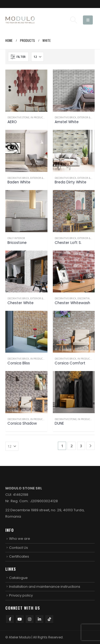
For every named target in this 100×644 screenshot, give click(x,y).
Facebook (10, 619)
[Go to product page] (26, 91)
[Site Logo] (20, 20)
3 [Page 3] (81, 446)
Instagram (30, 619)
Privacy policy (21, 595)
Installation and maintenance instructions (45, 587)
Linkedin (39, 619)
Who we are (20, 539)
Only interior (16, 238)
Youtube (20, 619)
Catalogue (18, 578)
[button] (73, 20)
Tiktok (49, 619)
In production (39, 117)
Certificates (19, 556)
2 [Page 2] (71, 446)
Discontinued (86, 298)
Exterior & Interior (42, 178)
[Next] (91, 446)
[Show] (37, 57)
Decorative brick (65, 117)
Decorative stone (18, 117)
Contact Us (19, 548)
